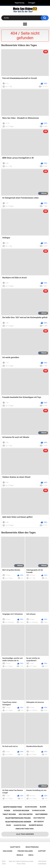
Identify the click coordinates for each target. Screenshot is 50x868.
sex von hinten (26, 814)
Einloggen (32, 3)
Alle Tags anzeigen (25, 834)
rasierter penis (20, 825)
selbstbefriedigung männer (18, 822)
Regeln (20, 855)
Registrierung (20, 3)
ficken (7, 811)
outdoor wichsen (21, 811)
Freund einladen (25, 851)
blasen (43, 807)
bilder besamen (31, 807)
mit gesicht (39, 822)
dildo (9, 825)
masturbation (39, 818)
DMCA (31, 855)
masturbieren (41, 814)
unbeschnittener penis (24, 829)
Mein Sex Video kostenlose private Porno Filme (21, 863)
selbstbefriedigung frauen (18, 818)
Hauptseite (15, 847)
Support (42, 851)
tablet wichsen (9, 814)
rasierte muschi (36, 825)
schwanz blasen (38, 811)
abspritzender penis (13, 807)
